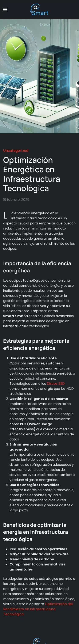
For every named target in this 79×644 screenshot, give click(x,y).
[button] (5, 10)
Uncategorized (16, 150)
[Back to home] (40, 10)
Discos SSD (56, 384)
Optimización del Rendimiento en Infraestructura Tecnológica (38, 609)
